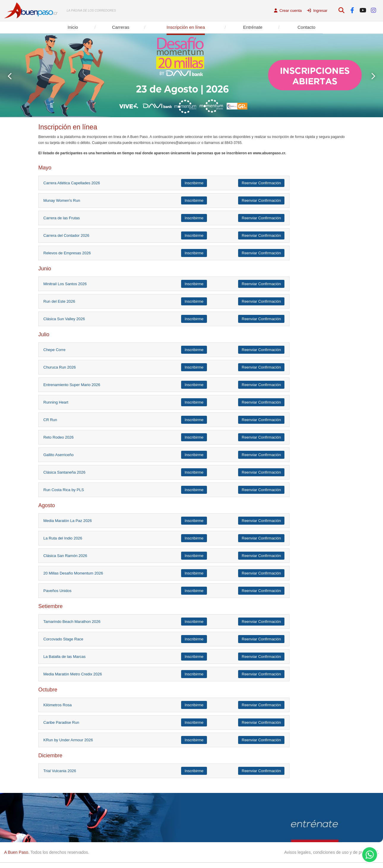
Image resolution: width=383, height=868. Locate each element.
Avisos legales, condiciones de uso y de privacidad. (331, 852)
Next (373, 76)
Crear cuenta (288, 11)
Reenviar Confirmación (261, 183)
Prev (10, 76)
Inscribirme (194, 183)
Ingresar (317, 11)
